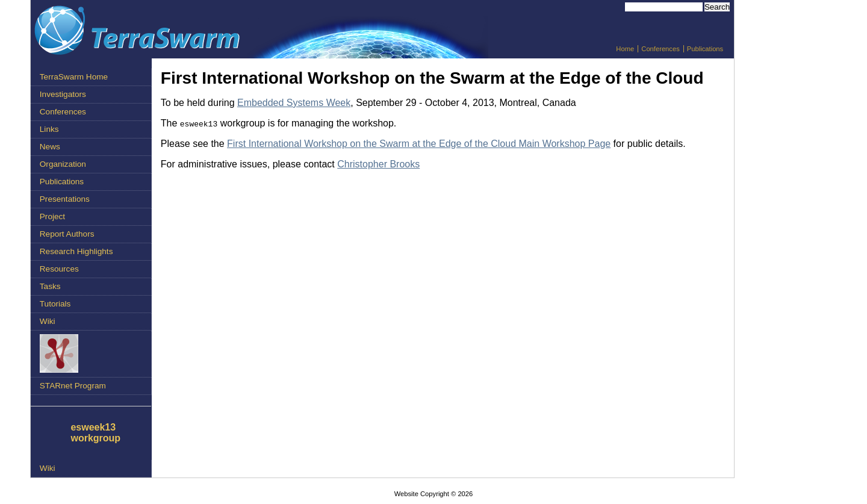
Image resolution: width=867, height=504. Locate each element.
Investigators (63, 94)
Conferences (660, 49)
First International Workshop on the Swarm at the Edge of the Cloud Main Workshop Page (419, 144)
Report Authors (67, 234)
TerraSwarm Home (74, 77)
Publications (705, 49)
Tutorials (55, 304)
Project (52, 216)
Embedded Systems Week (294, 103)
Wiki (48, 321)
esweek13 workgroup (95, 433)
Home (625, 49)
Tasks (50, 286)
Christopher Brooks (378, 164)
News (50, 147)
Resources (59, 269)
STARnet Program (73, 386)
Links (49, 129)
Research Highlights (76, 251)
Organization (63, 164)
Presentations (65, 199)
